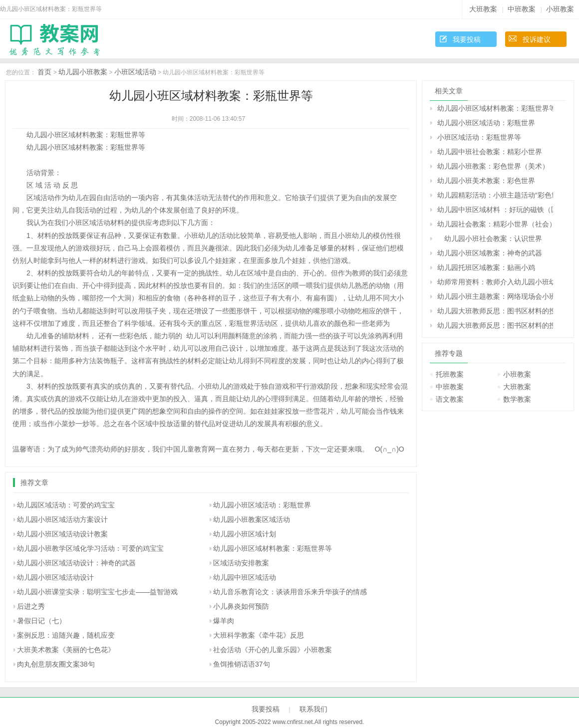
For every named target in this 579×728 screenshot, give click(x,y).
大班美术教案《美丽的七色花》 (66, 650)
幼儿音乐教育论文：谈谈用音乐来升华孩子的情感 (290, 592)
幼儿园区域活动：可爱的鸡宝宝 (66, 505)
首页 (44, 72)
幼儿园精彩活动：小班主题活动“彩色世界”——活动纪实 (495, 195)
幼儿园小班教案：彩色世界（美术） (493, 166)
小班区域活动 (135, 72)
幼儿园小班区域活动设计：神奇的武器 (76, 563)
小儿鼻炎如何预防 (241, 606)
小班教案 (560, 9)
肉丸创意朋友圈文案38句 (56, 664)
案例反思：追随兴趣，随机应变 (66, 635)
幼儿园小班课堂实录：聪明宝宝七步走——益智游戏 (97, 592)
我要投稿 (467, 39)
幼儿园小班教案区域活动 (252, 519)
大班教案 (483, 9)
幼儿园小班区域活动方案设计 (62, 519)
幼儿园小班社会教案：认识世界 (490, 239)
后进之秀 (31, 606)
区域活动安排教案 (241, 563)
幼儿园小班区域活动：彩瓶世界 (262, 505)
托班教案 (450, 374)
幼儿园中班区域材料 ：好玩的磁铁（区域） (495, 210)
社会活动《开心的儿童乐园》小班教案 (273, 650)
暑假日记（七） (41, 621)
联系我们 (313, 709)
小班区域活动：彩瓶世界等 (479, 137)
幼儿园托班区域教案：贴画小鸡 (486, 267)
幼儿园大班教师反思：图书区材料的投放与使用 (495, 311)
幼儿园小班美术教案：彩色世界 (486, 181)
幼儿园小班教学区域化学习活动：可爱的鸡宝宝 (90, 548)
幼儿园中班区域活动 (245, 577)
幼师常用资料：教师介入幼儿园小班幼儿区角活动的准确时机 (495, 282)
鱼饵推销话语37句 (242, 664)
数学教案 (517, 399)
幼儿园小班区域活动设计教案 (62, 534)
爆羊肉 (224, 621)
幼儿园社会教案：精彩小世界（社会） (495, 224)
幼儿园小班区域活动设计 (55, 577)
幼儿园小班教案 (83, 72)
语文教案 (450, 399)
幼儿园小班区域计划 (245, 534)
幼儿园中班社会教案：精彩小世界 (490, 152)
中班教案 (522, 9)
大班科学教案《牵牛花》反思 (259, 635)
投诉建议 (537, 39)
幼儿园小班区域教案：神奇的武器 (490, 253)
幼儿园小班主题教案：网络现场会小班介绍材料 (495, 296)
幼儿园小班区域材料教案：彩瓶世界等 (273, 548)
